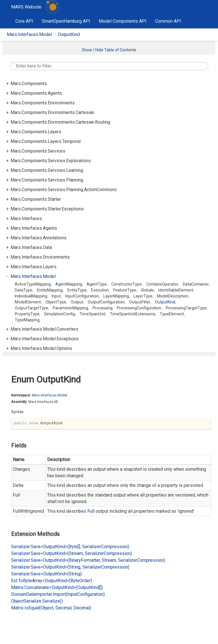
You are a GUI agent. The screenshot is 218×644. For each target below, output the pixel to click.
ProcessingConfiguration (139, 308)
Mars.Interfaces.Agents (34, 228)
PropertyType (27, 314)
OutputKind (69, 34)
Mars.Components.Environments (43, 103)
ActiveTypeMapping (33, 284)
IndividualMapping (31, 296)
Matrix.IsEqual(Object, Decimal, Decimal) (51, 608)
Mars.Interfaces (26, 218)
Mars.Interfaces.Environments (40, 257)
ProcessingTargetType (186, 308)
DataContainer (196, 284)
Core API (24, 21)
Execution (100, 290)
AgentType (97, 284)
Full (91, 511)
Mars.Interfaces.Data (31, 247)
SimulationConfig (59, 314)
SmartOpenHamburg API (66, 21)
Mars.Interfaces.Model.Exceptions (45, 339)
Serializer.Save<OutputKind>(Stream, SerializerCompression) (72, 553)
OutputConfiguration (106, 302)
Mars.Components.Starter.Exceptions (47, 209)
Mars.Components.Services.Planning (47, 180)
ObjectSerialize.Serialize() (37, 601)
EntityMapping (50, 290)
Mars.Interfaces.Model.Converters (44, 329)
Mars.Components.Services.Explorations (51, 161)
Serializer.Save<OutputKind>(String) (46, 574)
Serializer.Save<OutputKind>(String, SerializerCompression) (70, 567)
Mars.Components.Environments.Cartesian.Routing (60, 122)
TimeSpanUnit (92, 314)
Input (56, 296)
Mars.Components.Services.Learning (47, 170)
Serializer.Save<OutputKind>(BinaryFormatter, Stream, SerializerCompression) (88, 560)
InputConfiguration (82, 296)
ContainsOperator (162, 284)
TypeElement (172, 314)
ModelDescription (173, 296)
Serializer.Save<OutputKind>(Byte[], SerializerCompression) (70, 547)
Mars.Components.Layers (36, 132)
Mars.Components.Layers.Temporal (46, 141)
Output (77, 302)
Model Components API (123, 21)
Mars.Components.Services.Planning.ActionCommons (64, 190)
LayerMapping (116, 296)
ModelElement (28, 302)
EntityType (77, 290)
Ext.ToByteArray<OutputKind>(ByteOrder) (52, 581)
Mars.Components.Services (38, 151)
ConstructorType (126, 284)
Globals (147, 290)
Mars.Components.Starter (36, 199)
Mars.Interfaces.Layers (33, 267)
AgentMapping (69, 284)
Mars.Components (29, 84)
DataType (24, 290)
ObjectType (56, 302)
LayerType (143, 296)
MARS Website (26, 7)
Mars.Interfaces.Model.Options (41, 348)
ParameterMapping (70, 308)
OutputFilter (140, 302)
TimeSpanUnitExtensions (133, 314)
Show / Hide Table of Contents (109, 50)
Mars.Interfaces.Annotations (38, 238)
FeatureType (125, 290)
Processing (102, 308)
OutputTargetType (32, 308)
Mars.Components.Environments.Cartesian (52, 112)
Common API (168, 21)
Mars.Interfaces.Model (29, 34)
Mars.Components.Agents (36, 93)
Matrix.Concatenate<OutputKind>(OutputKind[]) (57, 587)
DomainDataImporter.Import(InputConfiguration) (58, 594)
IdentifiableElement (176, 290)
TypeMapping (27, 320)
